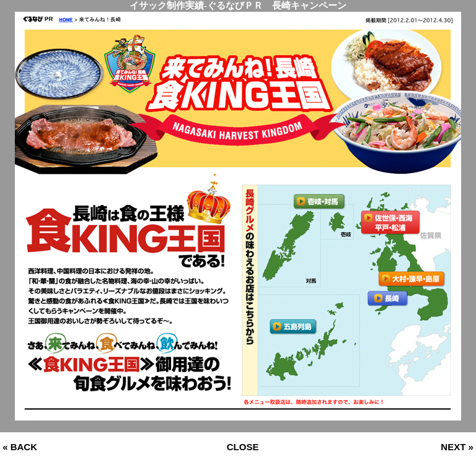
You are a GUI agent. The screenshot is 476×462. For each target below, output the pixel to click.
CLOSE (243, 447)
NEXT (453, 447)
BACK (24, 447)
